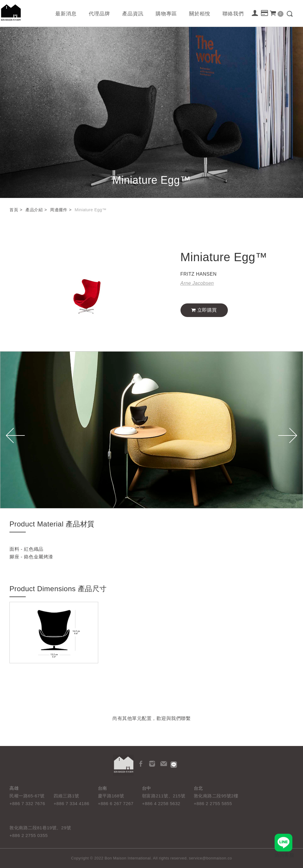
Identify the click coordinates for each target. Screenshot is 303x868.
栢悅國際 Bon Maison (11, 13)
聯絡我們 (233, 14)
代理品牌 (99, 14)
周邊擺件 (59, 210)
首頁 (14, 210)
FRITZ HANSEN (199, 274)
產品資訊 (133, 14)
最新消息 (66, 14)
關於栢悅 (200, 14)
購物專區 (166, 14)
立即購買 (204, 310)
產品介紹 (34, 210)
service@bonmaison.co (211, 858)
